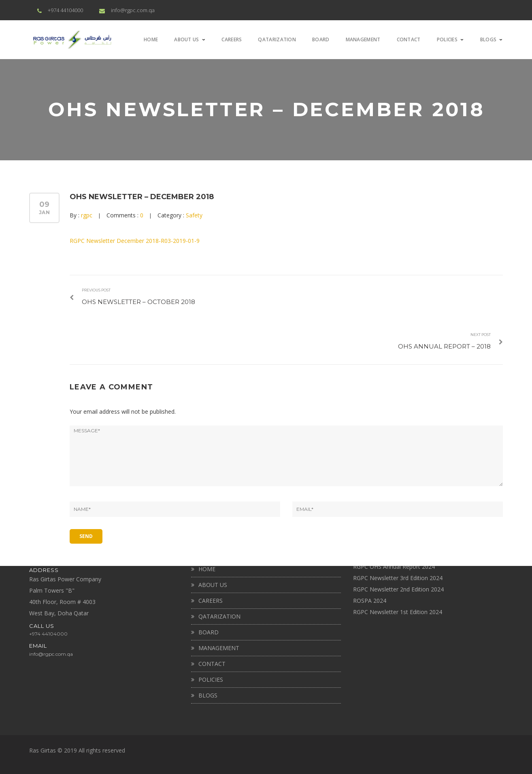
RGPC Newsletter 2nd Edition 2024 (398, 589)
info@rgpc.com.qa (133, 10)
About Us (213, 585)
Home (207, 569)
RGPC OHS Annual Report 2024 (394, 567)
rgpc (87, 215)
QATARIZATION (219, 616)
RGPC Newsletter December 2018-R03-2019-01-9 (135, 241)
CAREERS (211, 601)
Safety (194, 215)
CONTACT (212, 664)
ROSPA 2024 (370, 601)
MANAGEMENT (219, 648)
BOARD (209, 632)
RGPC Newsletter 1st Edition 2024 (398, 612)
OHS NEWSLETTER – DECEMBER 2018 (142, 197)
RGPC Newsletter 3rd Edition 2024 (398, 578)
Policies (211, 679)
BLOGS (208, 695)
